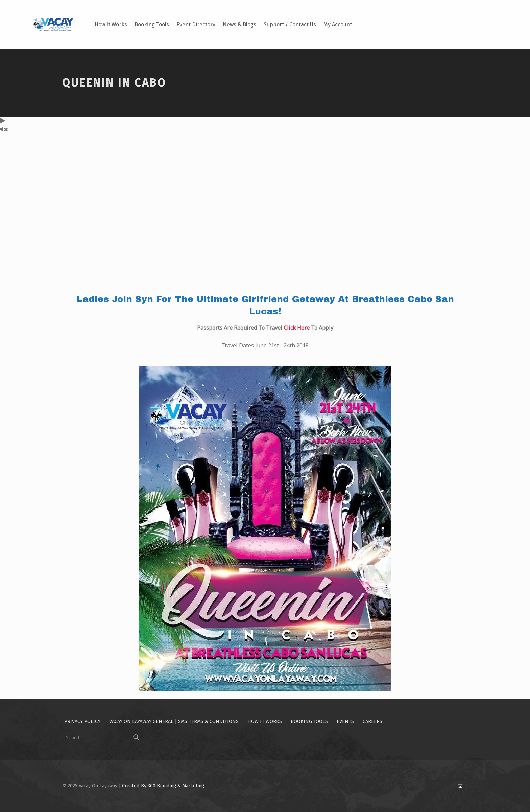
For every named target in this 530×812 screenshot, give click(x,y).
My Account (338, 24)
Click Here (297, 328)
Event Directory (196, 24)
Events (345, 721)
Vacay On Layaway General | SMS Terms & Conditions (174, 721)
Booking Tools (152, 24)
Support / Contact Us (290, 24)
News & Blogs (239, 24)
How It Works (111, 24)
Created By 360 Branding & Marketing (163, 786)
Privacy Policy (82, 721)
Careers (372, 721)
